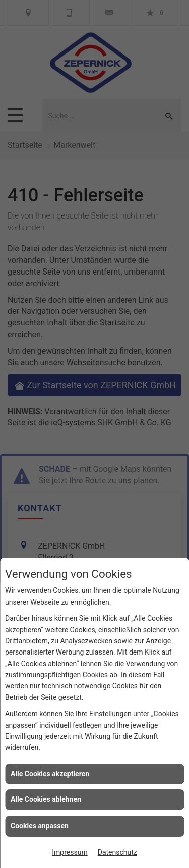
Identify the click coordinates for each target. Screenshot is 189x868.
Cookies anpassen (40, 826)
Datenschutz (117, 852)
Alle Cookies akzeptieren (50, 774)
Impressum (70, 852)
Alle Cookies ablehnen (46, 799)
